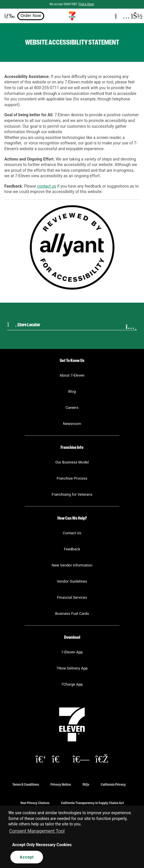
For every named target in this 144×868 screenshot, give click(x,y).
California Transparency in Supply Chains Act (92, 803)
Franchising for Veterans (72, 494)
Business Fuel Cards (72, 614)
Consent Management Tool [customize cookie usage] (37, 831)
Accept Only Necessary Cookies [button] (42, 845)
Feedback (72, 549)
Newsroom (72, 424)
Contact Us (72, 533)
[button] (7, 16)
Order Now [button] (31, 16)
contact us (47, 186)
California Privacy (113, 784)
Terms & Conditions (26, 784)
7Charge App (72, 684)
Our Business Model (72, 462)
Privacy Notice (61, 784)
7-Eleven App (72, 652)
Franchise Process (72, 478)
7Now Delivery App (72, 668)
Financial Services (72, 597)
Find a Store (86, 4)
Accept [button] (27, 857)
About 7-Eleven (72, 375)
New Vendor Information (72, 565)
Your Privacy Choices (35, 803)
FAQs (86, 784)
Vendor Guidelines (72, 581)
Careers (72, 408)
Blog (72, 391)
